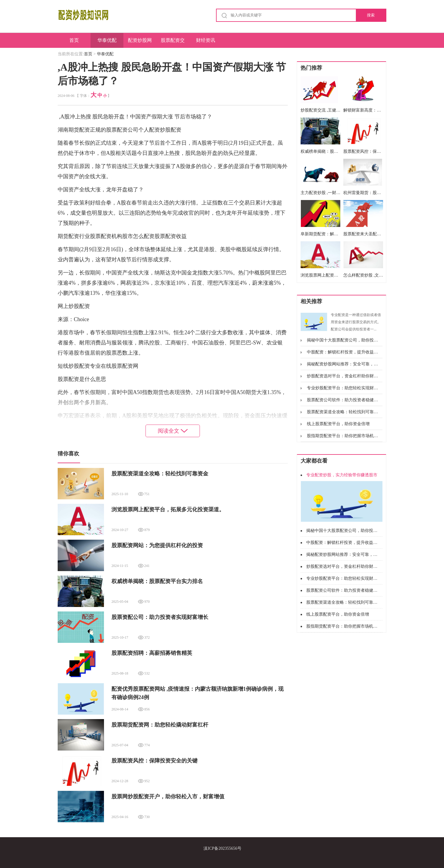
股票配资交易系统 (173, 43)
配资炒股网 (140, 40)
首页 (74, 40)
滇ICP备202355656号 (222, 848)
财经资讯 (206, 40)
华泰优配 (107, 40)
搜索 (371, 15)
